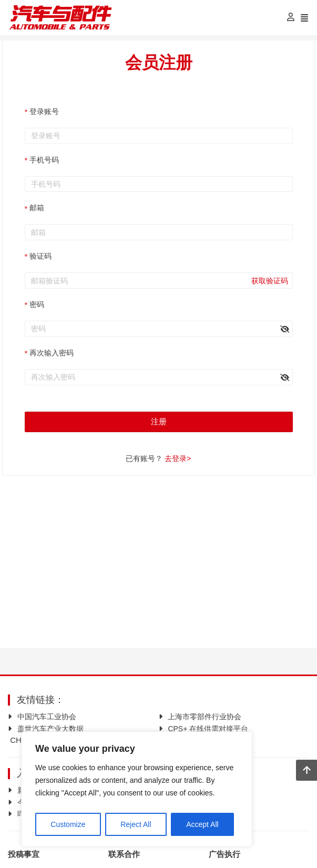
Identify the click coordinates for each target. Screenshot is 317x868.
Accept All (202, 820)
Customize (68, 820)
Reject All (136, 820)
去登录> (178, 458)
